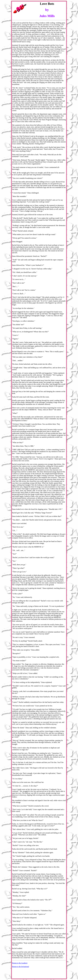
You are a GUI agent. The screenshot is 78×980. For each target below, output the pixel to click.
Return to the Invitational (21, 967)
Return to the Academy (20, 963)
